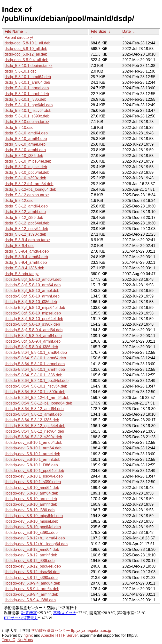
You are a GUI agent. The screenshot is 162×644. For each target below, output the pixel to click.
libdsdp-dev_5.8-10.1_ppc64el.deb (34, 471)
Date (127, 31)
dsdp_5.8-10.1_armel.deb (27, 88)
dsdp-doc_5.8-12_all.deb (26, 54)
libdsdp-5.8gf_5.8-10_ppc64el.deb (34, 319)
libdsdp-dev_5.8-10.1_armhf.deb (32, 459)
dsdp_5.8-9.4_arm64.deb (26, 257)
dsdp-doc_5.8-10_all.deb (26, 49)
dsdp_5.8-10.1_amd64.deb (28, 77)
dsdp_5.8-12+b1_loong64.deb (30, 189)
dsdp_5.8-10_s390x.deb (25, 178)
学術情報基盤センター (51, 631)
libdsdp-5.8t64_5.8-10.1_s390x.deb (35, 392)
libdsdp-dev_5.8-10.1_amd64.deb (33, 442)
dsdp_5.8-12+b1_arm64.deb (29, 184)
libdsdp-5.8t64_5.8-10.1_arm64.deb (35, 358)
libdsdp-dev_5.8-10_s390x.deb (31, 533)
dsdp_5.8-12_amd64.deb (26, 206)
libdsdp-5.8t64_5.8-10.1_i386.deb (33, 375)
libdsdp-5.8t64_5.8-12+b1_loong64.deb (38, 403)
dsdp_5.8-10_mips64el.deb (28, 161)
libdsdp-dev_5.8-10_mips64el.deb (34, 516)
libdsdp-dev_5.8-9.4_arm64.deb (32, 589)
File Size (99, 31)
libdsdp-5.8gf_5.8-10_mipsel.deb (33, 313)
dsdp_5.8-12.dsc (19, 201)
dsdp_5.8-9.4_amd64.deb (27, 251)
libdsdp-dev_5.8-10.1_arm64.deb (33, 448)
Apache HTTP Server (59, 635)
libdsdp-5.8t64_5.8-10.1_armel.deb (35, 364)
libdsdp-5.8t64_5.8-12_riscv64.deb (34, 431)
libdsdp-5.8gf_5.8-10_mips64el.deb (35, 308)
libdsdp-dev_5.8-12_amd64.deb (32, 549)
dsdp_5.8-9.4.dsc (19, 246)
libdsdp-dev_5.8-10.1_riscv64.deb (34, 476)
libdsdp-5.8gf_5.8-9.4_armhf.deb (33, 341)
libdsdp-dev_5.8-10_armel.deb (31, 499)
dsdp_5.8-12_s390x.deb (25, 234)
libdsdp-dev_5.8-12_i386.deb (30, 561)
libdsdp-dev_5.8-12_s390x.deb (31, 578)
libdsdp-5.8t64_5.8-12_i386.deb (32, 420)
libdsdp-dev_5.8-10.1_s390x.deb (33, 482)
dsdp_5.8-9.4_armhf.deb (26, 262)
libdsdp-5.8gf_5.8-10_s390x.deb (32, 324)
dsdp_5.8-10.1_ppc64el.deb (29, 105)
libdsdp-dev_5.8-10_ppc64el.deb (33, 527)
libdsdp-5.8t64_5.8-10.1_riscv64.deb (36, 386)
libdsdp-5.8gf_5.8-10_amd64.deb (33, 279)
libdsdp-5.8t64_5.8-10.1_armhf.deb (35, 369)
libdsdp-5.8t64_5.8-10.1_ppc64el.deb (37, 381)
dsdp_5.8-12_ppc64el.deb (27, 223)
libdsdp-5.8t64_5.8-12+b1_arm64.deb (37, 398)
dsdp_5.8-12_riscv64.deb (26, 229)
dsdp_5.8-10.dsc (19, 128)
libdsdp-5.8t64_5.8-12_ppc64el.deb (35, 426)
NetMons (25, 640)
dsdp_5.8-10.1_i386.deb (26, 99)
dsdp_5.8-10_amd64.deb (26, 133)
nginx (28, 635)
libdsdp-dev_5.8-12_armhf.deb (31, 555)
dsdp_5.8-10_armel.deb (25, 144)
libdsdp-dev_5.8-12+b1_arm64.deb (35, 538)
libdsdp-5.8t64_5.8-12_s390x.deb (33, 437)
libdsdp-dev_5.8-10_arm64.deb (31, 493)
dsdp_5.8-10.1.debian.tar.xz (28, 66)
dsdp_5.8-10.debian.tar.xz (27, 122)
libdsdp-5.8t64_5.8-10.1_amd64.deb (36, 352)
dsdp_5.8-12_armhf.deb (25, 212)
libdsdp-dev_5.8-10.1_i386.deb (31, 465)
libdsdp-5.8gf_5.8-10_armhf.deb (32, 296)
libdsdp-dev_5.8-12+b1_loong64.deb (36, 544)
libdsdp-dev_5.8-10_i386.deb (30, 510)
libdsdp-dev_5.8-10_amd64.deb (32, 488)
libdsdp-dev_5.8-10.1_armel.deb (32, 454)
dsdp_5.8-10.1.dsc (21, 71)
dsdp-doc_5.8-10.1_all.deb (27, 43)
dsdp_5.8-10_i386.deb (24, 156)
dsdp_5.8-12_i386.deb (24, 218)
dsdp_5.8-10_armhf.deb (25, 150)
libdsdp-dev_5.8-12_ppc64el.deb (33, 566)
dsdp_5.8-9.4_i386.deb (24, 268)
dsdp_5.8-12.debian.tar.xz (27, 195)
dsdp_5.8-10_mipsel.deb (26, 167)
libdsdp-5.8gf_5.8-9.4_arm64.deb (33, 336)
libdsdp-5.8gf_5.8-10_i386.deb (31, 302)
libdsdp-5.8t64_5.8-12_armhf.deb (33, 414)
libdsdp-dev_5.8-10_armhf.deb (31, 504)
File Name (14, 31)
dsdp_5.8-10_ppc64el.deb (27, 172)
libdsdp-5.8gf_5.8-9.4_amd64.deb (34, 330)
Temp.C (9, 640)
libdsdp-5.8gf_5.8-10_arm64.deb (33, 285)
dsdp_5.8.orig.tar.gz (22, 274)
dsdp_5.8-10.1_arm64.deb (27, 82)
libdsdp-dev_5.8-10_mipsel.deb (31, 521)
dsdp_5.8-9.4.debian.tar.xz (27, 240)
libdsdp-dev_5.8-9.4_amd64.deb (32, 583)
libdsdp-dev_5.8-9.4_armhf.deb (31, 594)
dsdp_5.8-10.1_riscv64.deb (28, 111)
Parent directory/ (19, 37)
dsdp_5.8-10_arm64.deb (26, 139)
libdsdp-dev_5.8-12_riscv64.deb (32, 572)
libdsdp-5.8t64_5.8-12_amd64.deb (34, 409)
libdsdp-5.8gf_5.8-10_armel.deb (32, 291)
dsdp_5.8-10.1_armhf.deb (27, 94)
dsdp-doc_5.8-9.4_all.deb (27, 60)
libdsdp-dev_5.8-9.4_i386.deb (30, 600)
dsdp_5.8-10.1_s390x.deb (27, 116)
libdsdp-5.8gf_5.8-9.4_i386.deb (31, 347)
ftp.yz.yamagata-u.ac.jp (91, 631)
